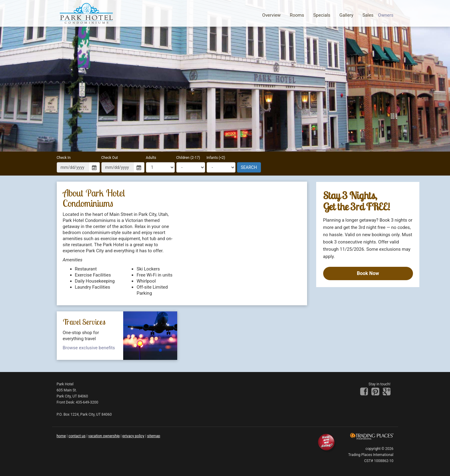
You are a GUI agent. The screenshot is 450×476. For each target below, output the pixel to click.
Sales (368, 15)
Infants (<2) (216, 158)
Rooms (297, 15)
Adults (151, 158)
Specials (322, 15)
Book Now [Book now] (368, 273)
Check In (64, 158)
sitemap (154, 436)
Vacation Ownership (104, 436)
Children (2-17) (188, 158)
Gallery (346, 15)
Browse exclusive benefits (89, 348)
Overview (271, 15)
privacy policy (133, 436)
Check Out (110, 158)
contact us (77, 436)
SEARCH (249, 167)
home (61, 436)
